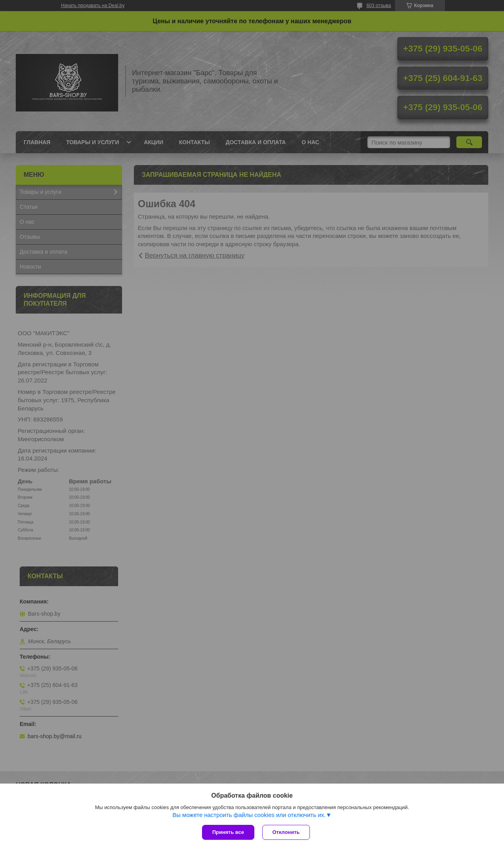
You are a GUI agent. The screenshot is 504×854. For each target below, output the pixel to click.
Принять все (228, 832)
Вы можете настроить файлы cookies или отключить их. (249, 815)
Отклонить (286, 832)
